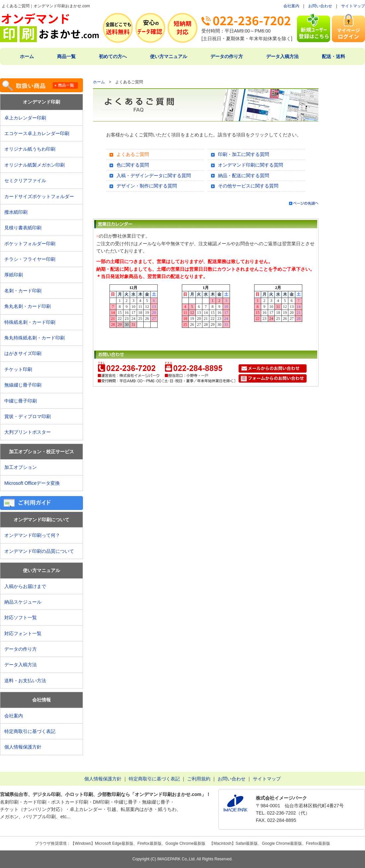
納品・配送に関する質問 (244, 176)
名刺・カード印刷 (23, 291)
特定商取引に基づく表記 (30, 731)
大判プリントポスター (28, 432)
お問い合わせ (320, 6)
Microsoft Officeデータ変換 (32, 483)
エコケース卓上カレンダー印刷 (37, 133)
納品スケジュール (23, 602)
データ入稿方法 (282, 56)
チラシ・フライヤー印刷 (30, 259)
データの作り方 (227, 56)
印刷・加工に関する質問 (244, 154)
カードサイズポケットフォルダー (39, 196)
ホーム (27, 56)
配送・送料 (333, 56)
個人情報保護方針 (23, 747)
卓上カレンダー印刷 (28, 118)
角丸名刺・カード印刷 (28, 306)
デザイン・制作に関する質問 (147, 186)
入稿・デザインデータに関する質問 (154, 176)
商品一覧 (66, 56)
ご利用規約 (199, 779)
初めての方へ (113, 56)
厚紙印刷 (16, 275)
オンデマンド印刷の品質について (39, 551)
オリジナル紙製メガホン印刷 (35, 165)
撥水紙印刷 (16, 212)
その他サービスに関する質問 (248, 186)
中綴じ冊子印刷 (21, 401)
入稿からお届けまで (25, 586)
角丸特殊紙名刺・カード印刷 (35, 338)
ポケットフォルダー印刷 (30, 244)
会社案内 (291, 6)
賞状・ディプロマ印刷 (28, 416)
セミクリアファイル (28, 181)
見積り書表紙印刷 (25, 228)
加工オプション (21, 467)
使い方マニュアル (169, 56)
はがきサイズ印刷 (23, 353)
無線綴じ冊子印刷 (23, 385)
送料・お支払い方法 (25, 681)
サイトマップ (353, 6)
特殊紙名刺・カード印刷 (30, 322)
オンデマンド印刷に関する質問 (251, 165)
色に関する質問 (133, 165)
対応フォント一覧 (23, 633)
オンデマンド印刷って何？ (32, 535)
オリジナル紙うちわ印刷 (30, 149)
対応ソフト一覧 (21, 617)
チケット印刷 (18, 369)
